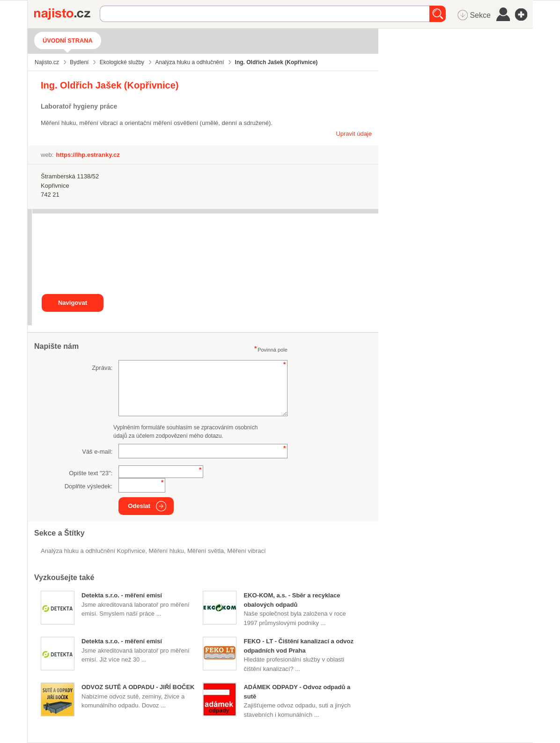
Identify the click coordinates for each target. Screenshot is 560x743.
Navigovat (73, 303)
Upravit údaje (354, 134)
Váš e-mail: (97, 452)
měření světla (206, 551)
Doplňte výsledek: (89, 486)
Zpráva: (102, 368)
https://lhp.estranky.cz (88, 155)
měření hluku (166, 551)
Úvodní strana (68, 40)
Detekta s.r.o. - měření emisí (122, 595)
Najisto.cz (67, 14)
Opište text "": (91, 473)
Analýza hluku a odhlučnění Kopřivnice (93, 551)
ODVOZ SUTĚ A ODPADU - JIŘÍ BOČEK (138, 687)
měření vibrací (246, 551)
